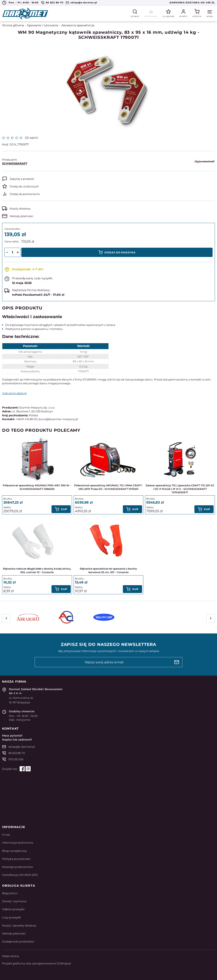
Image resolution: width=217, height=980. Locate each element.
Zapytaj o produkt (22, 179)
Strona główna (13, 25)
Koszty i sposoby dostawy (19, 925)
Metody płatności (22, 216)
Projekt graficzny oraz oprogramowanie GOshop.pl (37, 963)
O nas (6, 835)
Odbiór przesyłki (13, 909)
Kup (64, 509)
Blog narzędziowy (14, 851)
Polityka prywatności (16, 859)
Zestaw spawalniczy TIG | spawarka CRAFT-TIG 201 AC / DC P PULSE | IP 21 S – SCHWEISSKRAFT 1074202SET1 (180, 489)
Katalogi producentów (18, 867)
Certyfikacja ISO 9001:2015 (20, 875)
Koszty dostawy (20, 208)
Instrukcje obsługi (14, 393)
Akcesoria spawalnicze (78, 25)
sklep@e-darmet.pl (84, 3)
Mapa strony (11, 956)
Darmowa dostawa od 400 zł (192, 3)
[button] (7, 252)
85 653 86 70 (55, 3)
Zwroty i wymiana (14, 901)
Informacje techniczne (18, 843)
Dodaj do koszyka (120, 252)
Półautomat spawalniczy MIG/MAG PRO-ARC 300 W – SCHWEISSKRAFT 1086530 (37, 487)
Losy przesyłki (12, 917)
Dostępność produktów (18, 941)
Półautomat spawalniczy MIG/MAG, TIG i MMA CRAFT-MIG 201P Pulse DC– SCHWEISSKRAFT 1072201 (108, 487)
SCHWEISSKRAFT (15, 163)
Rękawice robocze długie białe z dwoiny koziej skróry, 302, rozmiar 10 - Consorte (37, 570)
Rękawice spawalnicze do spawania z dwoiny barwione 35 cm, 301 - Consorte (108, 570)
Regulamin (10, 893)
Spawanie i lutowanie (43, 25)
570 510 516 (16, 759)
